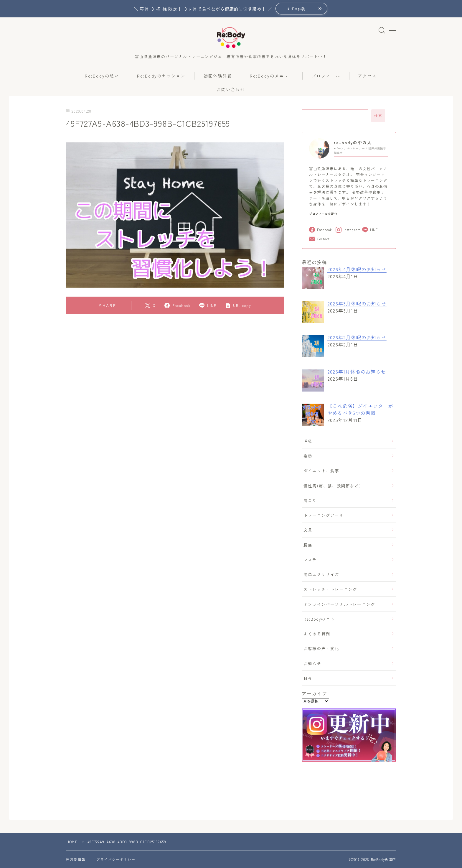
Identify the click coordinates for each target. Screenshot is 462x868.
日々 (308, 678)
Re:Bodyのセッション (161, 76)
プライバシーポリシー (116, 859)
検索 (378, 116)
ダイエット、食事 (321, 471)
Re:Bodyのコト (319, 619)
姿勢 (308, 456)
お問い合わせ (231, 89)
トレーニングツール (324, 515)
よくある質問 (317, 634)
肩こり (310, 500)
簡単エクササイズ (321, 574)
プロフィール (326, 76)
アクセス (367, 76)
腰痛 (308, 545)
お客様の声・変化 (321, 648)
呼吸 (308, 441)
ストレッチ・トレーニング (330, 589)
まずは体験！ (298, 9)
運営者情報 (76, 859)
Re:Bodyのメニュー (272, 76)
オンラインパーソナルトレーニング (339, 604)
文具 (308, 530)
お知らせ (312, 663)
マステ (310, 560)
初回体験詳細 (218, 76)
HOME (72, 842)
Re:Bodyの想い (102, 76)
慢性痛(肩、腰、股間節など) (332, 486)
